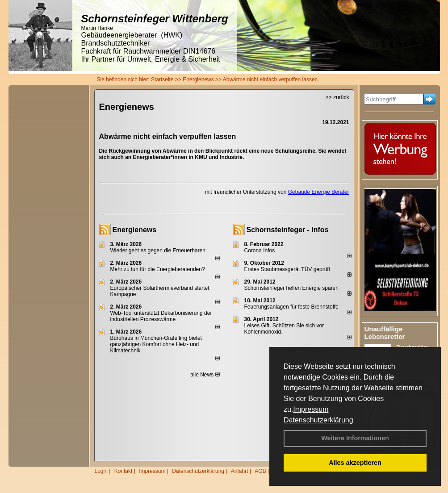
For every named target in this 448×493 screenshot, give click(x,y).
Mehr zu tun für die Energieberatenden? (158, 269)
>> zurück (337, 97)
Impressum (311, 409)
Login (101, 471)
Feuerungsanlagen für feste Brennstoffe (291, 307)
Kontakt (124, 471)
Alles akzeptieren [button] (355, 463)
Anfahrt (240, 471)
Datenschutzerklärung (318, 420)
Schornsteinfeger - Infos (288, 230)
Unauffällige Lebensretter (385, 333)
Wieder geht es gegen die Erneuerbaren (158, 251)
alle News (205, 375)
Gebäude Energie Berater (319, 192)
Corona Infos (260, 251)
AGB (260, 471)
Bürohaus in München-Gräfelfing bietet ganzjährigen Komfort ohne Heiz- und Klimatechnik (156, 344)
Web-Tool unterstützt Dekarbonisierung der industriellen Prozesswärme (161, 316)
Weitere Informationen (355, 438)
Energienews (135, 230)
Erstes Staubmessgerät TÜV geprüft (287, 269)
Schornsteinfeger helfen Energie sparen (291, 288)
